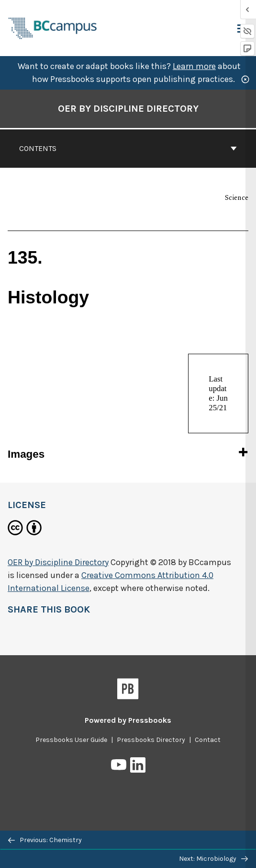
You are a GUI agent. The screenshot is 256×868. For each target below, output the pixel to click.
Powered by (128, 720)
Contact (208, 740)
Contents (128, 148)
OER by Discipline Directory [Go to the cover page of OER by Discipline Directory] (128, 109)
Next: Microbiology (213, 859)
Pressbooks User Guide (71, 740)
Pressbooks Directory (151, 740)
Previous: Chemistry (45, 840)
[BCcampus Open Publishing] (53, 27)
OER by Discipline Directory (58, 562)
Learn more (194, 66)
